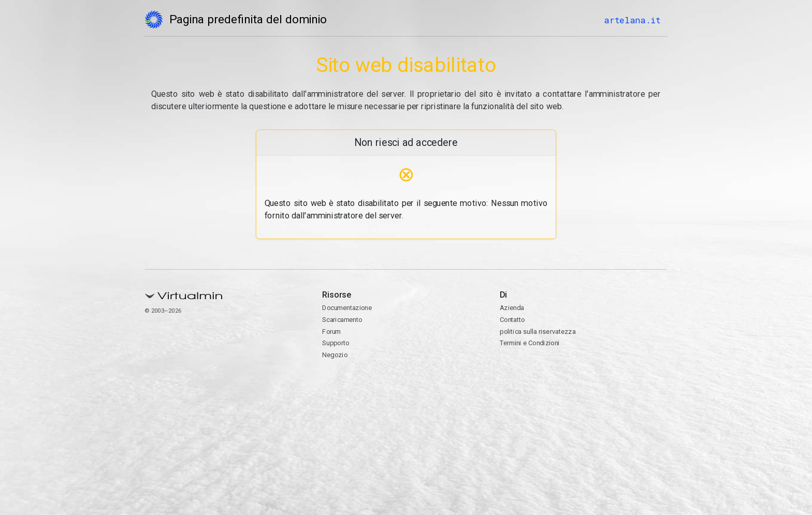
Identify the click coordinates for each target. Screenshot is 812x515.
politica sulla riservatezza (538, 332)
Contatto (512, 320)
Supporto (336, 343)
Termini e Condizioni (530, 343)
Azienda (512, 308)
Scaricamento (342, 320)
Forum (331, 332)
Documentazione (347, 308)
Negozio (335, 355)
